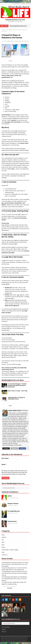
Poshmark (10, 588)
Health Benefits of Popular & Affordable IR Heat (16, 398)
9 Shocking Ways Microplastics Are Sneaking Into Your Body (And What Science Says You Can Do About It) (14, 579)
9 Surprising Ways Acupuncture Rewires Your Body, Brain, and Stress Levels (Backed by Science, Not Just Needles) (15, 564)
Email (4, 464)
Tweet (10, 61)
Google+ (2, 643)
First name (5, 458)
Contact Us (5, 555)
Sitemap (23, 4)
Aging (17, 41)
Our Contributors (16, 4)
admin (10, 496)
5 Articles (24, 410)
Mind (3, 542)
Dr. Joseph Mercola (14, 511)
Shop (3, 552)
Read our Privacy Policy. (19, 474)
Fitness (3, 547)
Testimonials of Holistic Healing (10, 550)
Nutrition (26, 41)
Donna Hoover (12, 521)
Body (20, 41)
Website (14, 448)
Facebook (22, 448)
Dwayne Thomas (13, 504)
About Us (28, 4)
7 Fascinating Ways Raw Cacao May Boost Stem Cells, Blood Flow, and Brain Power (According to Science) (14, 573)
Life (7, 30)
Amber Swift (10, 41)
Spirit (3, 545)
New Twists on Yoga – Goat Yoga (18, 391)
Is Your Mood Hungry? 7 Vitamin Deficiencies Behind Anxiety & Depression (17, 385)
